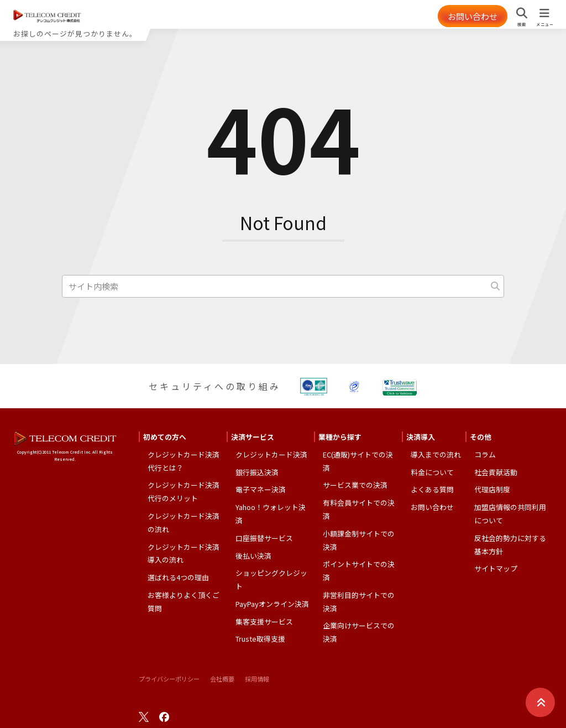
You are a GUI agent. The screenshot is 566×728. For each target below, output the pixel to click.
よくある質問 (432, 492)
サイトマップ (496, 571)
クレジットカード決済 (271, 457)
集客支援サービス (264, 624)
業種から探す (340, 439)
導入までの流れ (436, 457)
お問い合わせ (469, 16)
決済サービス (253, 439)
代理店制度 (492, 492)
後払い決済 (253, 558)
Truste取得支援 (260, 641)
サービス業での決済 (355, 488)
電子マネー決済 (261, 492)
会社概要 (222, 682)
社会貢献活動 (496, 474)
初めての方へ (165, 439)
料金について (432, 474)
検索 (521, 24)
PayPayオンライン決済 (272, 606)
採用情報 (257, 682)
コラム (485, 457)
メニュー (544, 24)
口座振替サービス (264, 540)
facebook (164, 720)
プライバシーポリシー (169, 682)
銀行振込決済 (257, 474)
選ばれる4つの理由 (178, 580)
